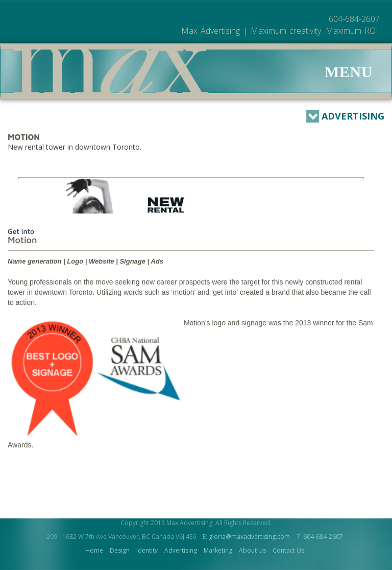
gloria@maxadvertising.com (249, 537)
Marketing (218, 550)
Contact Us (288, 550)
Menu (349, 72)
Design (120, 550)
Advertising (345, 116)
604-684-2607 (323, 537)
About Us (252, 550)
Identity (147, 550)
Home (94, 550)
